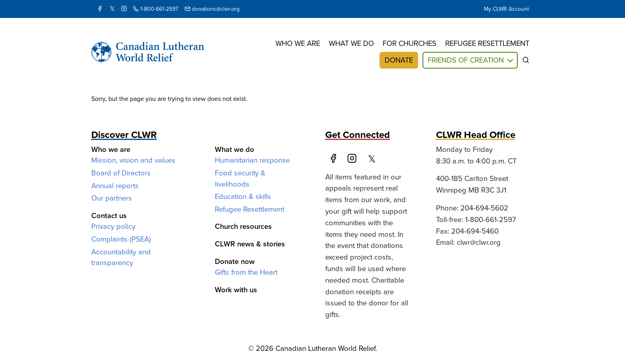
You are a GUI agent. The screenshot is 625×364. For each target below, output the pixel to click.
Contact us (109, 215)
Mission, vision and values (133, 160)
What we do (351, 43)
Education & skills (243, 196)
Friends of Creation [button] (466, 60)
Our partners (112, 198)
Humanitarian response (252, 160)
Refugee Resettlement (250, 209)
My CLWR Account (506, 9)
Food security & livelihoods (240, 178)
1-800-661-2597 (156, 9)
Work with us (236, 290)
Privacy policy (113, 226)
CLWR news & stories (250, 244)
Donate (399, 60)
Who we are (298, 43)
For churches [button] (410, 43)
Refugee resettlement (487, 43)
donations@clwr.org (212, 9)
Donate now (235, 261)
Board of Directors (121, 173)
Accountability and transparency (121, 257)
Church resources (243, 226)
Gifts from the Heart (246, 272)
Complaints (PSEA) (121, 239)
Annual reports (115, 186)
